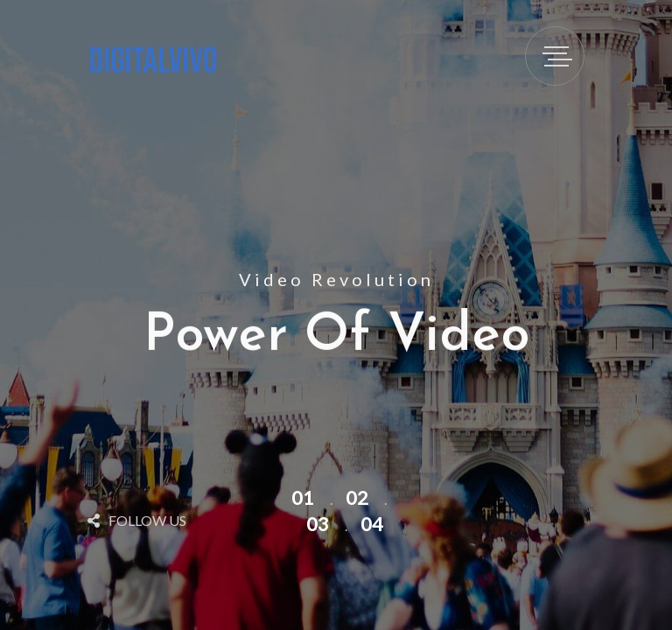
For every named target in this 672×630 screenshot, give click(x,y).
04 (372, 524)
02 (357, 497)
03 (318, 524)
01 (303, 497)
